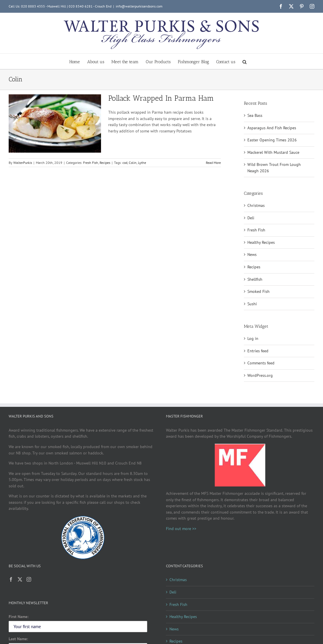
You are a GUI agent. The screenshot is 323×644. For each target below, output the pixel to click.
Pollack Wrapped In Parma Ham (161, 98)
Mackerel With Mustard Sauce (273, 152)
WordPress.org (260, 375)
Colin (133, 163)
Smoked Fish (258, 291)
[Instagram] (29, 579)
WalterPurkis (23, 163)
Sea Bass (255, 115)
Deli (251, 218)
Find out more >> (181, 529)
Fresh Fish (91, 163)
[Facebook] (11, 579)
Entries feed (258, 351)
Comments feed (261, 363)
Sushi (252, 304)
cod (125, 163)
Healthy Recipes (261, 242)
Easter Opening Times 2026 (272, 140)
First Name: (19, 617)
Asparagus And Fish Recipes (272, 128)
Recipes (105, 163)
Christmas (256, 205)
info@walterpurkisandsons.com (139, 6)
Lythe (142, 163)
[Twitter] (20, 579)
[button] (244, 61)
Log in (253, 338)
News (252, 254)
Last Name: (18, 639)
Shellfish (255, 279)
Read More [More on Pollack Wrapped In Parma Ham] (213, 163)
